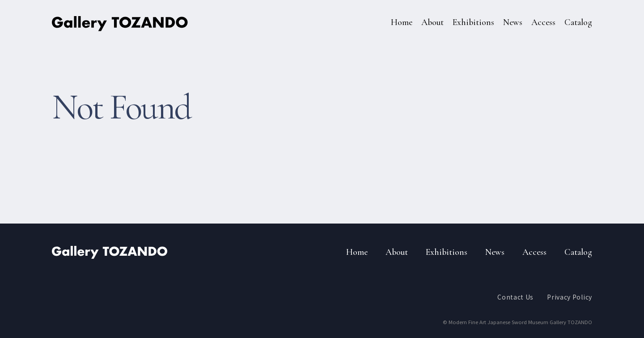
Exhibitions (473, 22)
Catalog (578, 22)
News (513, 22)
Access (543, 22)
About (432, 22)
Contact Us (515, 297)
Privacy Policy (570, 297)
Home (402, 22)
